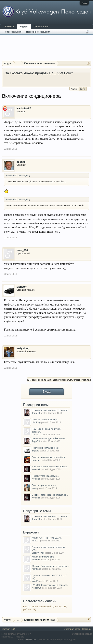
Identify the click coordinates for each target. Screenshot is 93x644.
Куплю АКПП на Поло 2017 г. (47, 538)
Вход (84, 3)
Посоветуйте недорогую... (45, 476)
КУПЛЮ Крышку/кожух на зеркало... (50, 585)
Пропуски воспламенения (45, 448)
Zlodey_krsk (38, 553)
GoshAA (36, 435)
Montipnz (36, 569)
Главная (10, 26)
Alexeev (36, 560)
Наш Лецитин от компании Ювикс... (50, 467)
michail (21, 162)
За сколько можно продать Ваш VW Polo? (39, 73)
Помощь (87, 629)
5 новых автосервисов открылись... (50, 495)
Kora (34, 488)
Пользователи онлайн (40, 601)
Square (35, 451)
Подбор (74, 89)
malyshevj (23, 348)
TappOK (36, 413)
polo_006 (22, 250)
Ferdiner (36, 460)
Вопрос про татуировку (44, 485)
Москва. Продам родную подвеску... (50, 566)
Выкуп (83, 89)
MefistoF (22, 287)
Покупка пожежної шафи (45, 419)
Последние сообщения (38, 32)
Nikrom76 (37, 588)
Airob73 (36, 541)
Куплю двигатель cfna (43, 557)
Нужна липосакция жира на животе (50, 410)
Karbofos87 (24, 108)
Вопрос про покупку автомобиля (49, 457)
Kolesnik (36, 469)
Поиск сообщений (13, 32)
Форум (24, 27)
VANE (35, 581)
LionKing (36, 422)
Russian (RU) (9, 629)
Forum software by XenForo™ (16, 634)
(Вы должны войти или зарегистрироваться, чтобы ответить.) (59, 380)
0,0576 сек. (31, 640)
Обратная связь (72, 629)
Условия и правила (82, 634)
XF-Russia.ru (18, 637)
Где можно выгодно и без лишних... (50, 438)
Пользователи (41, 26)
